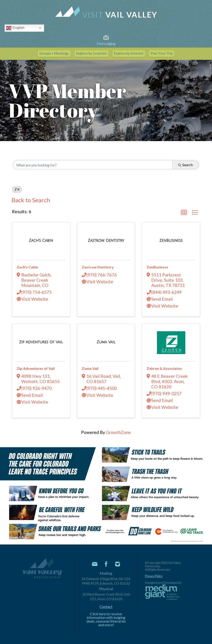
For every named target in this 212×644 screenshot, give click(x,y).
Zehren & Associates (164, 368)
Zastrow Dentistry (98, 267)
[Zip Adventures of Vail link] (41, 342)
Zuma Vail (90, 368)
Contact (106, 607)
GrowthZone (118, 432)
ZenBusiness (157, 267)
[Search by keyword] (93, 165)
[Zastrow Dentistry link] (106, 240)
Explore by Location (91, 53)
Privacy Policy (154, 576)
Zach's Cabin (27, 267)
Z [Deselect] (17, 189)
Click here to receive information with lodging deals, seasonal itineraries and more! (106, 619)
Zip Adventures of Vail (36, 368)
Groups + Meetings (54, 53)
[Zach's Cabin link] (41, 240)
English (15, 28)
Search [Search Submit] (185, 165)
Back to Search (31, 200)
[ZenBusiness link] (171, 240)
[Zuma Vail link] (106, 342)
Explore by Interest (129, 53)
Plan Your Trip (162, 53)
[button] (184, 213)
